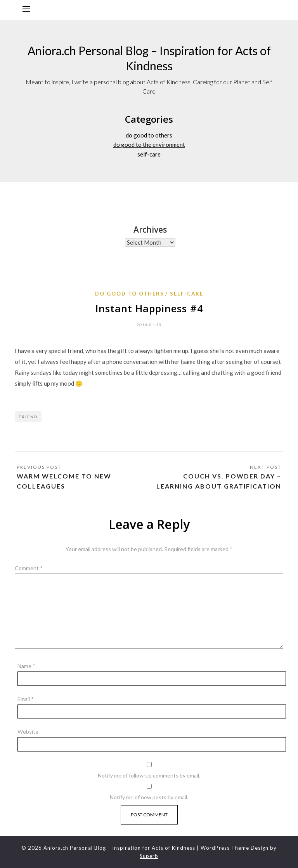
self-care (149, 154)
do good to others (149, 135)
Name (26, 666)
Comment (29, 568)
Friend (28, 417)
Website (28, 731)
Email (26, 699)
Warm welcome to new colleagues (64, 481)
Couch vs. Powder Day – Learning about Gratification (219, 481)
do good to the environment (149, 144)
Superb (149, 856)
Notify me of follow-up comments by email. (149, 775)
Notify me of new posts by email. (149, 797)
